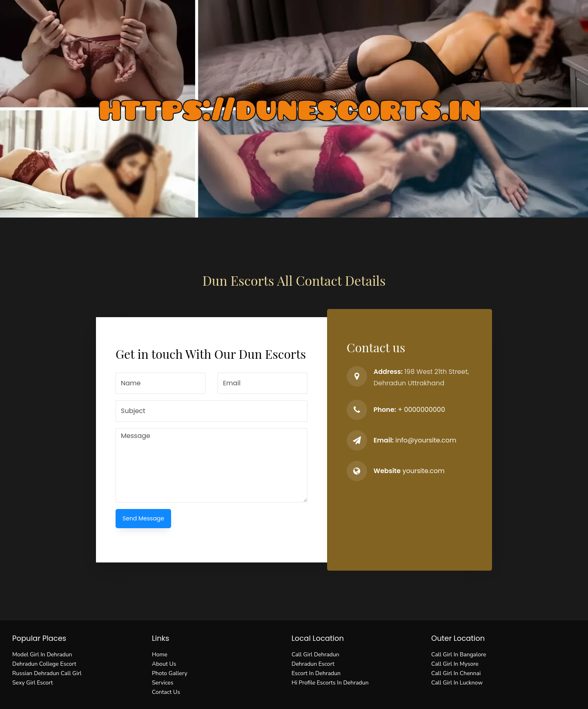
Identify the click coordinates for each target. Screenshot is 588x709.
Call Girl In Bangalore (459, 655)
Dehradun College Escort (44, 664)
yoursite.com (423, 471)
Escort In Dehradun (316, 673)
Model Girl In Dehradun (42, 655)
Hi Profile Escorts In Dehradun (330, 683)
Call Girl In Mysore (455, 664)
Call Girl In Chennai (456, 673)
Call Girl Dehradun (315, 655)
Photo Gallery (170, 673)
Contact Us (166, 692)
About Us (164, 664)
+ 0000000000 (421, 410)
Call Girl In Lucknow (457, 683)
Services (163, 683)
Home (160, 655)
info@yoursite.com (426, 440)
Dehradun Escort (313, 664)
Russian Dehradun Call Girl (47, 673)
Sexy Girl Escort (32, 683)
